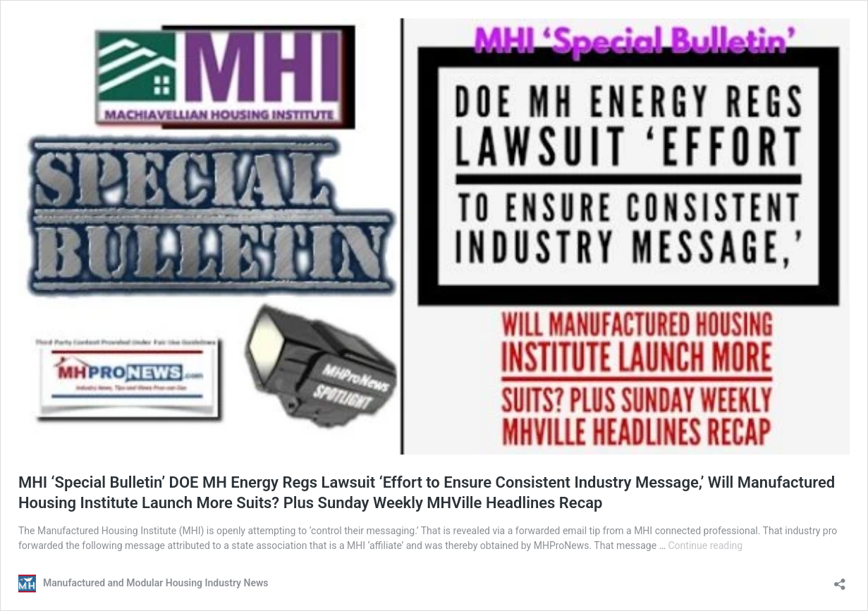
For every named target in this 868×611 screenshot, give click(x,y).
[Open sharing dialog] (840, 580)
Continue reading (705, 545)
